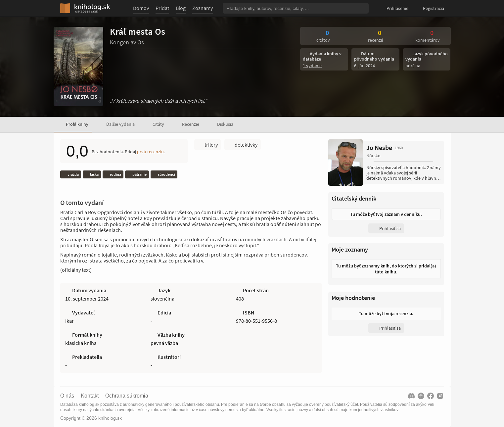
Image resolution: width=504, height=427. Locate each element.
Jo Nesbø (385, 148)
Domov (141, 8)
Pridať (162, 8)
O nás (67, 396)
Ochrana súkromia (127, 396)
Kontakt (90, 396)
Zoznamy (203, 8)
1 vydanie (312, 66)
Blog (181, 8)
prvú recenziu (150, 152)
